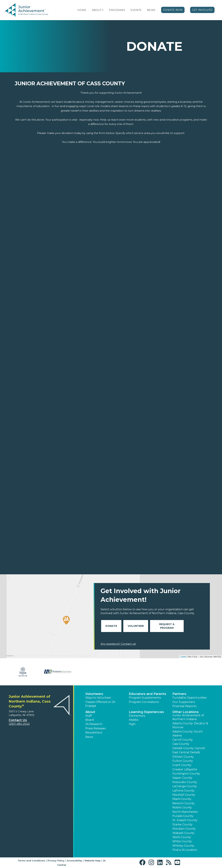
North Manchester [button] (185, 812)
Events (136, 10)
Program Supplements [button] (145, 698)
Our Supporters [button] (184, 702)
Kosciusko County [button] (185, 782)
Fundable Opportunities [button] (189, 698)
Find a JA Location (185, 850)
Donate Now (173, 10)
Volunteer (136, 626)
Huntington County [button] (186, 774)
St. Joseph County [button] (185, 820)
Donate (111, 626)
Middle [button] (134, 720)
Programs (117, 10)
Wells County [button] (182, 837)
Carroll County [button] (183, 740)
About (97, 10)
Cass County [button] (181, 744)
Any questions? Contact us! (118, 644)
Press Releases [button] (95, 728)
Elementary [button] (137, 716)
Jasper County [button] (182, 778)
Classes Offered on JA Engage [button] (100, 704)
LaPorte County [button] (183, 791)
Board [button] (90, 720)
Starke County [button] (182, 824)
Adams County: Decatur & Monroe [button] (190, 725)
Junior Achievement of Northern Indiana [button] (188, 717)
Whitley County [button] (183, 846)
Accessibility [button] (74, 861)
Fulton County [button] (183, 761)
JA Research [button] (94, 724)
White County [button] (182, 841)
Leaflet (183, 657)
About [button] (90, 712)
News (151, 10)
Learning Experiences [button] (146, 712)
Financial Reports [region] (184, 706)
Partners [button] (179, 694)
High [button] (132, 724)
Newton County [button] (183, 803)
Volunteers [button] (94, 694)
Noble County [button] (182, 807)
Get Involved (202, 10)
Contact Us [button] (18, 720)
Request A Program (167, 626)
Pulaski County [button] (183, 816)
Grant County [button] (182, 765)
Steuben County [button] (184, 829)
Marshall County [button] (184, 795)
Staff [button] (89, 716)
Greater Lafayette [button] (185, 769)
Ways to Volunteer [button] (98, 698)
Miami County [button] (182, 799)
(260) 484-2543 (19, 724)
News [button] (89, 737)
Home (82, 10)
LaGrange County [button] (185, 786)
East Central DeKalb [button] (186, 752)
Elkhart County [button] (183, 757)
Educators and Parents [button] (148, 694)
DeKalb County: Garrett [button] (189, 748)
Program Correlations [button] (144, 702)
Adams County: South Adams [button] (187, 733)
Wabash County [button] (183, 833)
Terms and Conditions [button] (31, 861)
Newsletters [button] (94, 733)
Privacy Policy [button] (56, 861)
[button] (103, 10)
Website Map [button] (92, 861)
